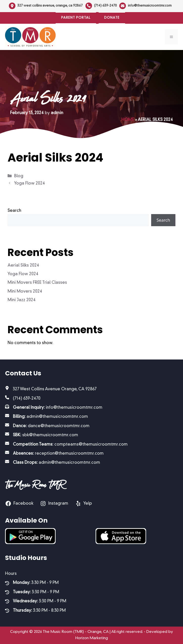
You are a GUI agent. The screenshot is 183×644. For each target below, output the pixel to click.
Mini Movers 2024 (25, 292)
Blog (19, 176)
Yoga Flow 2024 (30, 184)
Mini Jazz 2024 (22, 300)
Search (14, 211)
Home (128, 120)
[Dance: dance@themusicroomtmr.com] (47, 426)
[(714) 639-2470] (101, 6)
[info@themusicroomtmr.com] (145, 6)
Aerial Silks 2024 (23, 266)
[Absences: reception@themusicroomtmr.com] (54, 454)
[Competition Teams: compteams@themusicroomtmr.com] (66, 445)
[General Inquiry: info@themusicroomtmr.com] (54, 408)
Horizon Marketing (92, 638)
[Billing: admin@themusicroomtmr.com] (47, 417)
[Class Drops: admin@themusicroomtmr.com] (53, 463)
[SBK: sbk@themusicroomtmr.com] (42, 435)
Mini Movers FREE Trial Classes (37, 283)
